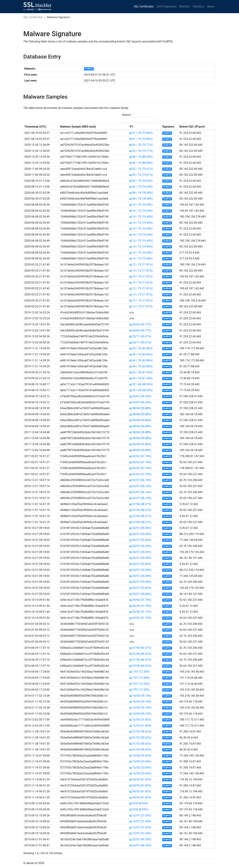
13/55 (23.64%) (142, 756)
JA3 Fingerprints (166, 6)
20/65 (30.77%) (142, 324)
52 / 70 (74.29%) (142, 181)
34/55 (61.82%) (142, 779)
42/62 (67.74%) (142, 456)
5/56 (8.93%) (140, 803)
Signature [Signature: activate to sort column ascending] (168, 127)
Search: (139, 118)
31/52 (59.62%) (142, 732)
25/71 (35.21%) (142, 336)
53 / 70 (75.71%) (142, 145)
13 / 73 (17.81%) (142, 265)
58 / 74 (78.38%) (142, 193)
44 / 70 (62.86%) (142, 348)
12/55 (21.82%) (142, 720)
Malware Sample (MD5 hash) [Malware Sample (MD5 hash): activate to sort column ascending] (78, 127)
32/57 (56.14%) (142, 480)
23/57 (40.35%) (142, 839)
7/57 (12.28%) (141, 672)
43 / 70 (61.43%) (142, 372)
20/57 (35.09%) (142, 528)
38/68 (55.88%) (142, 408)
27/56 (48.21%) (142, 504)
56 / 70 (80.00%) (142, 157)
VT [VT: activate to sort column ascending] (131, 127)
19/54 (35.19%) (142, 696)
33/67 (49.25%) (142, 396)
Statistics (198, 6)
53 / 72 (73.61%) (142, 169)
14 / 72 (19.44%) (142, 205)
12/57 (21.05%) (142, 815)
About (211, 6)
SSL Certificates (144, 6)
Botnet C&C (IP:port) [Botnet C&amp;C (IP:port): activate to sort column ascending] (192, 127)
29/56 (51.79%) (142, 600)
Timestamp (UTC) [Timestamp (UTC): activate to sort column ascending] (35, 127)
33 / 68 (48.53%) (142, 384)
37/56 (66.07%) (142, 648)
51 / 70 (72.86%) (142, 133)
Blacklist (185, 6)
